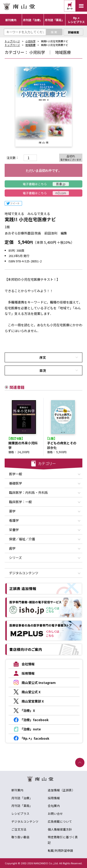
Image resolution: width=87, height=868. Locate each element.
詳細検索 (74, 32)
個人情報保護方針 (60, 829)
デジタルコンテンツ (25, 821)
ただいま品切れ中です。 (44, 171)
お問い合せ (55, 814)
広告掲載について (60, 821)
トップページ (12, 41)
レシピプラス (20, 814)
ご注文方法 (19, 829)
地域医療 (30, 45)
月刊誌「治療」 (22, 798)
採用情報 (54, 798)
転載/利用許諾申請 (60, 850)
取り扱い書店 (20, 837)
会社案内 (54, 806)
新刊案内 (17, 790)
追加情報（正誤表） (61, 790)
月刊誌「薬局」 (22, 806)
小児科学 (30, 41)
